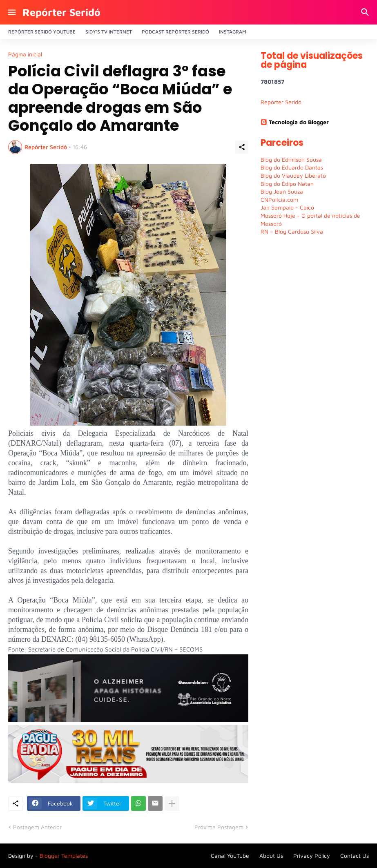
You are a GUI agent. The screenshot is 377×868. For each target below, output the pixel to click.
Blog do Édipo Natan (287, 184)
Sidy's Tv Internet (109, 32)
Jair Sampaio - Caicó (287, 207)
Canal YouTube (230, 856)
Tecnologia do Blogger (295, 122)
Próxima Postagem (219, 827)
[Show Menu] (11, 12)
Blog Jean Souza (282, 191)
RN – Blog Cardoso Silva (292, 231)
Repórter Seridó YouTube (42, 32)
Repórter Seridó (61, 12)
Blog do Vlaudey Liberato (293, 175)
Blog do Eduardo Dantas (292, 167)
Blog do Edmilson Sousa (291, 160)
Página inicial (25, 54)
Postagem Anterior (37, 827)
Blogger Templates (64, 856)
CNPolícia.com (279, 200)
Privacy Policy (312, 856)
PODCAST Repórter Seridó (175, 32)
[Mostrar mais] (172, 803)
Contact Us (355, 856)
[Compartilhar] (242, 147)
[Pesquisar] (366, 12)
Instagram (233, 32)
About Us (271, 856)
